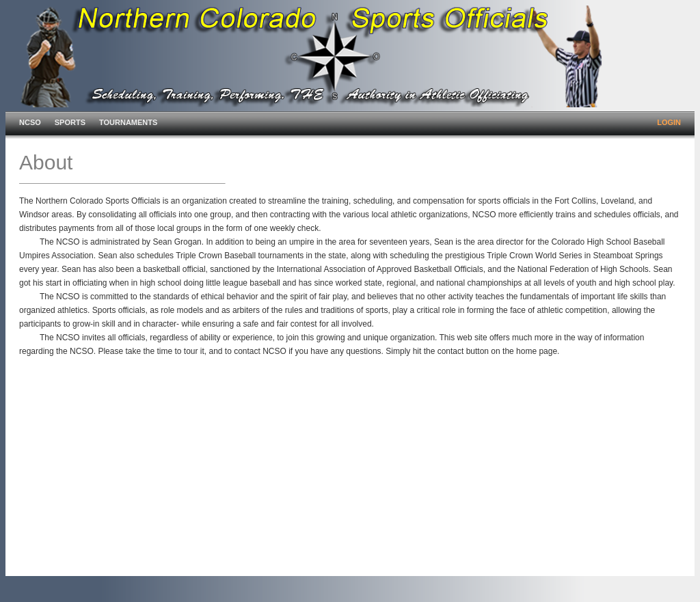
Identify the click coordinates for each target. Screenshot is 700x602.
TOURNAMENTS (128, 122)
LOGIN (669, 122)
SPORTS (70, 122)
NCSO (30, 122)
